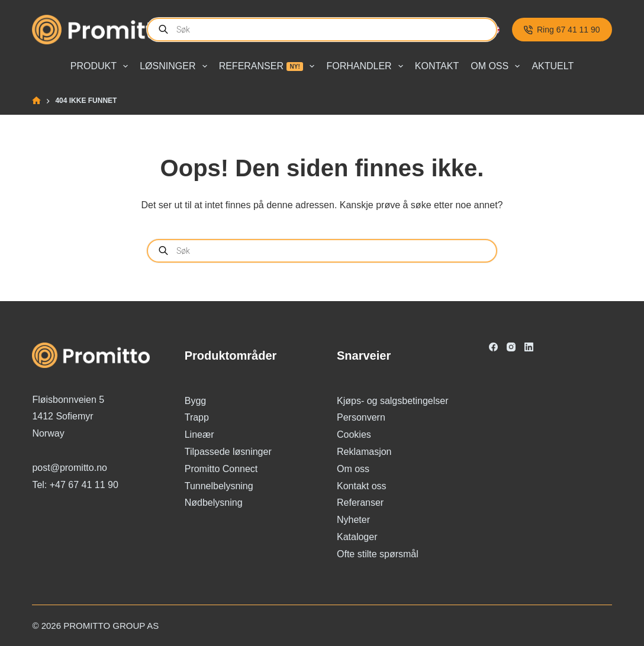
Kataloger (357, 537)
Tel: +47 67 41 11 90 (75, 485)
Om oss (498, 66)
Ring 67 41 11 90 (562, 30)
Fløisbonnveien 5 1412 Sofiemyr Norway (68, 417)
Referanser (269, 66)
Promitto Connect (221, 469)
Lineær (199, 435)
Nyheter (353, 520)
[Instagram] (511, 347)
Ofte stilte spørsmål (378, 554)
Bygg (195, 401)
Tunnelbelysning (219, 486)
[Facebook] (493, 347)
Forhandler (367, 66)
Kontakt (437, 66)
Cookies (354, 435)
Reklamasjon (364, 452)
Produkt (102, 66)
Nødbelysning (214, 503)
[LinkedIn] (529, 347)
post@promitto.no (70, 468)
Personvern (361, 417)
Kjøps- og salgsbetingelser (393, 401)
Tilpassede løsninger (228, 452)
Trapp (197, 417)
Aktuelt (553, 66)
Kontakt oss (362, 486)
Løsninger (176, 66)
